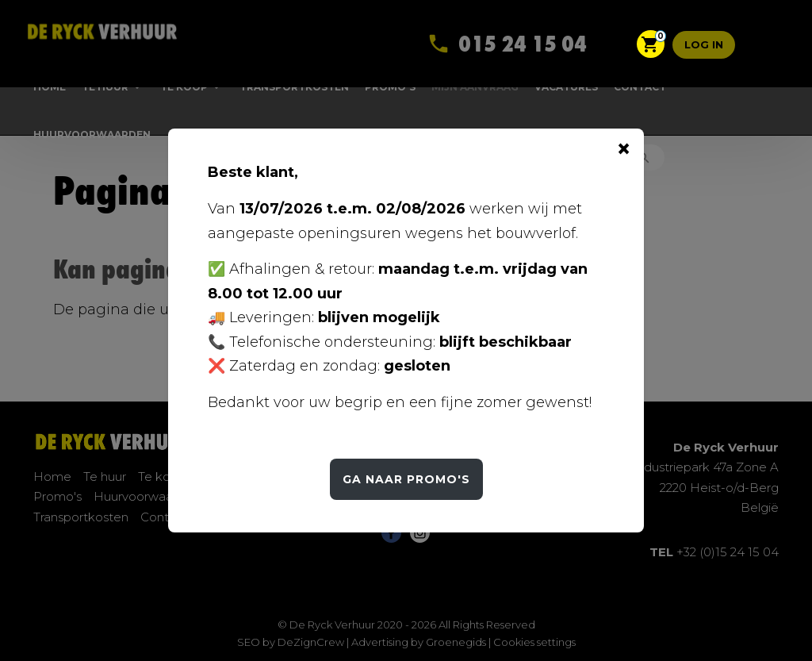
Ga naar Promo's (406, 479)
